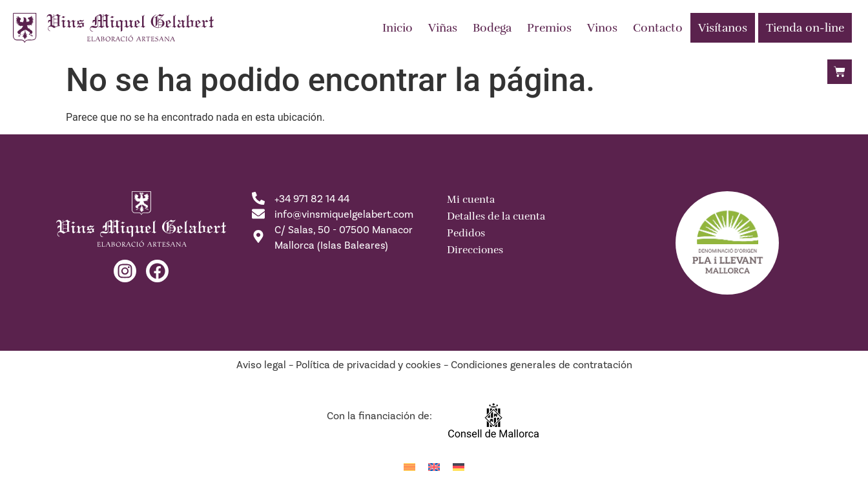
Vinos (602, 28)
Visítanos (723, 28)
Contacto (658, 28)
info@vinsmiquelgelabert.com (344, 214)
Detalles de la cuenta (496, 216)
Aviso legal (261, 365)
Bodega (492, 28)
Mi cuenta (471, 200)
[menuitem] (409, 467)
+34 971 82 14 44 (312, 199)
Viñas (443, 28)
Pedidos (466, 233)
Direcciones (475, 250)
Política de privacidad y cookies (368, 365)
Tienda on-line (805, 28)
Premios (549, 28)
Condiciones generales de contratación (542, 365)
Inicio (398, 28)
